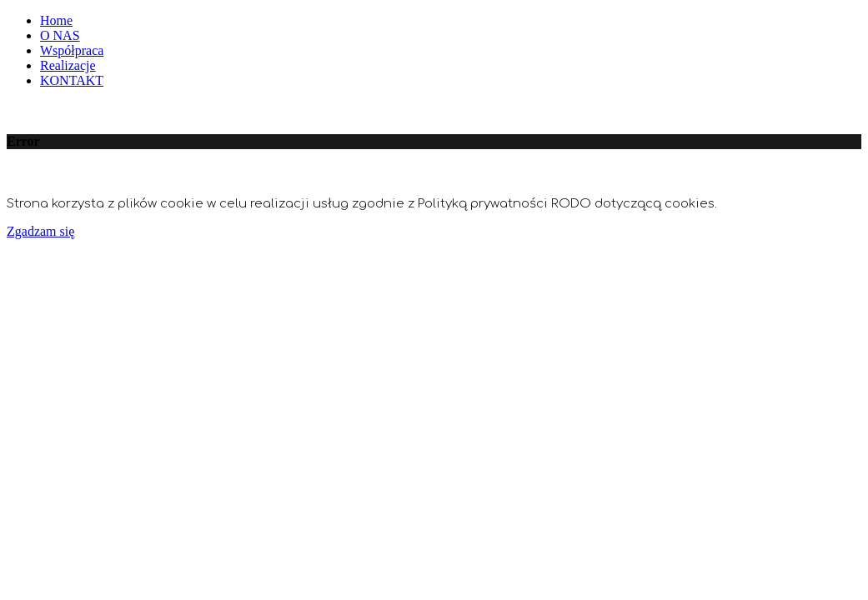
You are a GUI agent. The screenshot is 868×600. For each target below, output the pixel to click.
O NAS (60, 35)
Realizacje (68, 65)
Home (56, 20)
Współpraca (72, 50)
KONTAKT (72, 80)
